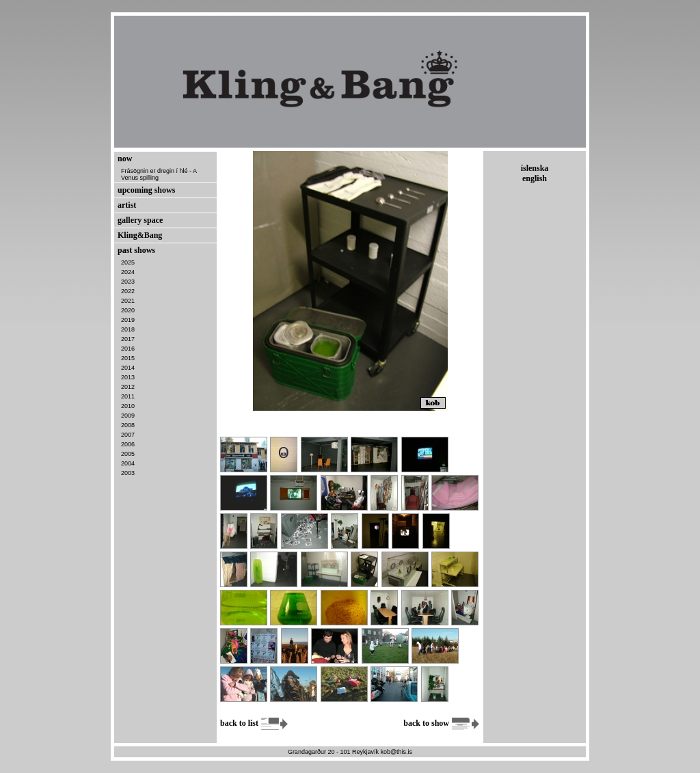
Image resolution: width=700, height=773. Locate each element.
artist (127, 205)
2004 (128, 463)
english (535, 178)
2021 (128, 301)
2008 (128, 425)
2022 (128, 291)
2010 (128, 406)
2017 (128, 339)
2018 (128, 329)
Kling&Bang (140, 235)
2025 (128, 262)
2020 (128, 310)
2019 (128, 320)
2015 (128, 358)
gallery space (140, 220)
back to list (255, 723)
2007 (128, 435)
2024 (128, 272)
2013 (128, 377)
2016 (128, 349)
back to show (442, 723)
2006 (128, 444)
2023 (128, 282)
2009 (128, 416)
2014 (128, 368)
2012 (128, 387)
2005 (128, 454)
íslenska (535, 168)
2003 (128, 473)
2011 (128, 396)
